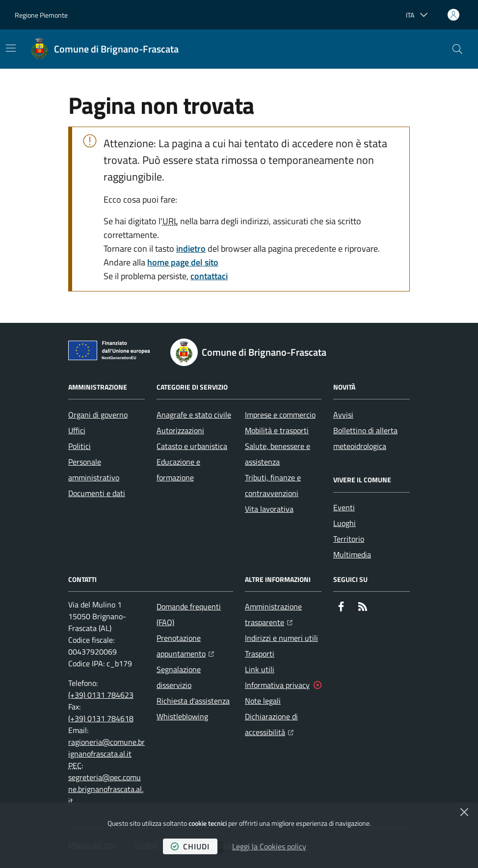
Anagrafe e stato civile (194, 415)
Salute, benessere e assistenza (278, 454)
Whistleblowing (182, 716)
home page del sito (183, 262)
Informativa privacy (277, 685)
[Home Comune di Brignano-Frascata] (105, 49)
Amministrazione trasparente (283, 614)
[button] (457, 49)
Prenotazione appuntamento (195, 646)
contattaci (209, 276)
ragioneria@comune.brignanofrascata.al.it (106, 748)
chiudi (190, 846)
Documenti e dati (97, 493)
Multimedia (352, 554)
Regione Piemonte (41, 15)
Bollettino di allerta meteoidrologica (365, 438)
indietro (191, 249)
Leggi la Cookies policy (269, 846)
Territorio (349, 539)
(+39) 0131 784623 (101, 695)
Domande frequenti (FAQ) (189, 614)
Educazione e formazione (178, 470)
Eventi (344, 507)
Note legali (263, 701)
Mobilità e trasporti (277, 430)
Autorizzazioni (180, 430)
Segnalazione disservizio (179, 677)
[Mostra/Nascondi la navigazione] (11, 48)
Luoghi (345, 523)
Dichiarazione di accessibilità (283, 724)
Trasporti (260, 654)
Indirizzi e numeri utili (281, 638)
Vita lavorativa (269, 509)
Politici (80, 446)
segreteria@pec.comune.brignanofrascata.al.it (106, 789)
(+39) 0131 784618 (101, 718)
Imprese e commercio (280, 415)
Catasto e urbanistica (192, 446)
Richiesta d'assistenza (193, 701)
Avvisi (343, 415)
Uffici (77, 430)
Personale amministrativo (94, 470)
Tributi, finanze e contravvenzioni (273, 485)
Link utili (260, 669)
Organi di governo (98, 415)
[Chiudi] (464, 812)
